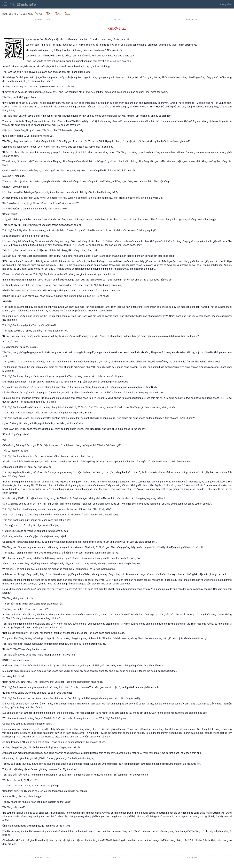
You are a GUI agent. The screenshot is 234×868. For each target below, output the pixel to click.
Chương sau (191, 19)
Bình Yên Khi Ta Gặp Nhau (18, 14)
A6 (67, 14)
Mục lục (117, 19)
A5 (58, 14)
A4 (49, 14)
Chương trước (43, 19)
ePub (38, 14)
